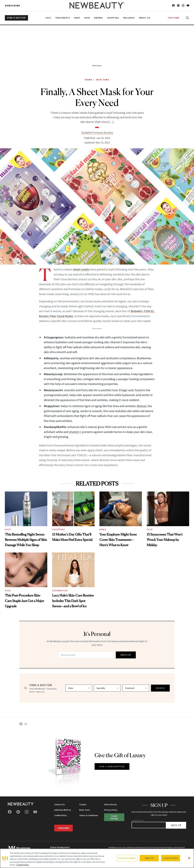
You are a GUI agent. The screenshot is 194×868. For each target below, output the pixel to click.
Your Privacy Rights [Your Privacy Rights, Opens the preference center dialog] (127, 858)
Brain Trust (85, 810)
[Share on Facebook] (21, 724)
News (103, 529)
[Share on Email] (26, 724)
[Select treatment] (136, 688)
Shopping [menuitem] (113, 18)
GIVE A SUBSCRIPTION (112, 766)
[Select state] (79, 688)
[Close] (189, 858)
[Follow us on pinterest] (178, 5)
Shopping (59, 529)
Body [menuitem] (77, 18)
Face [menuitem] (48, 18)
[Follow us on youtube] (188, 5)
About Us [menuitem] (145, 18)
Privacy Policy (111, 810)
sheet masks (81, 269)
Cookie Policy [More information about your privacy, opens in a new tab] (23, 865)
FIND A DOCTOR (16, 18)
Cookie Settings (114, 817)
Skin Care (103, 80)
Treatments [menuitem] (63, 18)
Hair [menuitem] (87, 18)
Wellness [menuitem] (129, 18)
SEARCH (160, 688)
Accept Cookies (171, 858)
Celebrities (60, 590)
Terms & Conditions (89, 815)
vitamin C (75, 432)
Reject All (149, 858)
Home (88, 80)
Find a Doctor (110, 804)
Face (8, 529)
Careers (83, 804)
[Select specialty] (107, 688)
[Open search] (187, 18)
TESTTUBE (174, 18)
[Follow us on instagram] (183, 5)
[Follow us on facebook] (173, 5)
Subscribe (13, 5)
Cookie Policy (61, 815)
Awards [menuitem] (99, 18)
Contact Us (60, 804)
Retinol (141, 406)
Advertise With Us (63, 810)
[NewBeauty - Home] (97, 5)
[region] (97, 858)
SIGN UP (126, 655)
